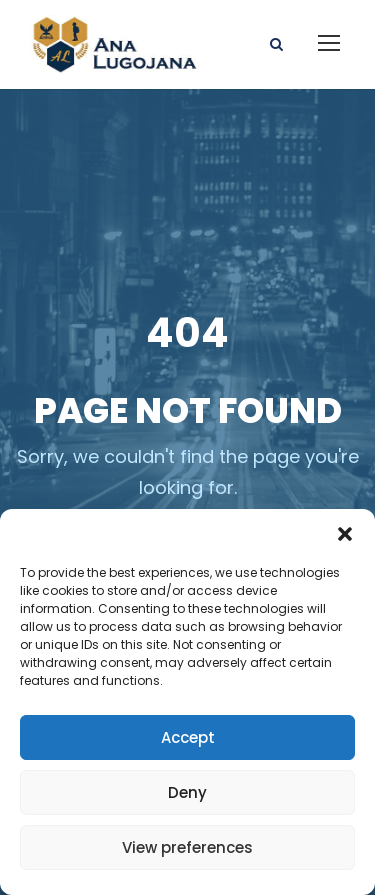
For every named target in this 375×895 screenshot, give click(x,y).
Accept (188, 737)
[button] (345, 534)
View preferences (187, 847)
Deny (187, 792)
